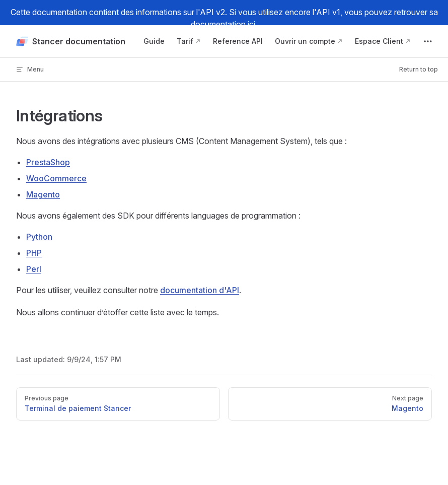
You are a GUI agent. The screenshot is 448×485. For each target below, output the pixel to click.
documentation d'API (200, 290)
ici (251, 24)
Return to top (419, 69)
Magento (43, 194)
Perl (34, 269)
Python (39, 237)
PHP (34, 253)
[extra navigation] (428, 41)
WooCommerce (56, 178)
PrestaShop (48, 162)
